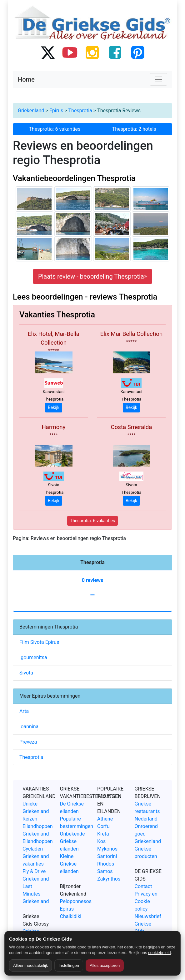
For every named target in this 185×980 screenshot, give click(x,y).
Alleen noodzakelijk (30, 965)
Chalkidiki (71, 916)
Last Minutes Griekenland (36, 894)
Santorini (107, 856)
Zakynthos (109, 879)
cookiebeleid (159, 953)
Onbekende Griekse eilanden (72, 841)
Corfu (103, 826)
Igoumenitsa (33, 657)
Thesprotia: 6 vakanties (55, 129)
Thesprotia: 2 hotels (134, 129)
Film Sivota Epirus (39, 642)
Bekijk (54, 407)
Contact (143, 886)
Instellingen (69, 965)
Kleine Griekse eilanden (69, 864)
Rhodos (106, 864)
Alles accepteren (105, 965)
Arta (24, 711)
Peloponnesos (76, 901)
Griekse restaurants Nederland (147, 811)
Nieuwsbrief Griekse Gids (148, 924)
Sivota (26, 673)
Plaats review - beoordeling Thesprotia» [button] (92, 276)
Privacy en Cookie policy (146, 901)
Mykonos (107, 849)
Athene (105, 819)
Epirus (56, 111)
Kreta (103, 834)
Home (26, 79)
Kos (101, 841)
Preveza (28, 742)
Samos (105, 871)
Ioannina (29, 727)
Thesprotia (80, 111)
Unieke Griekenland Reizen (36, 811)
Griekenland (31, 111)
